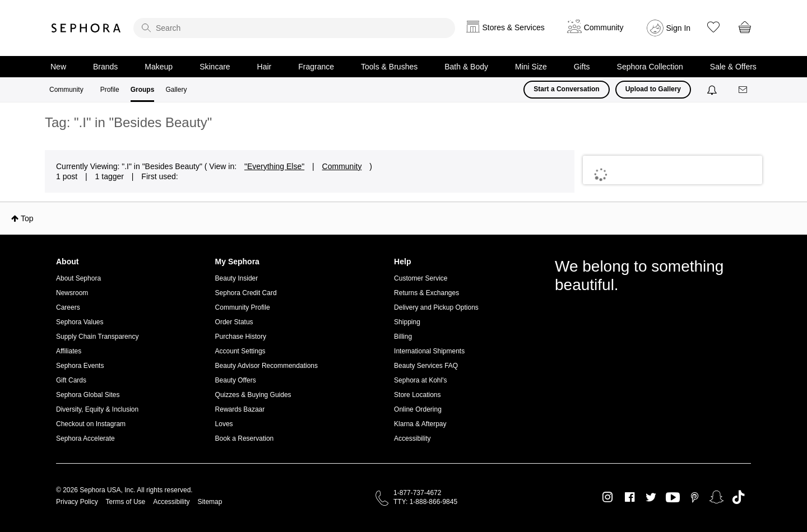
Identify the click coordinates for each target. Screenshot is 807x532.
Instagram (608, 497)
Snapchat (716, 497)
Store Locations (417, 395)
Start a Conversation (566, 89)
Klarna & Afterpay (420, 424)
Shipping (407, 322)
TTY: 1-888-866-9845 (425, 502)
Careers (68, 307)
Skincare (215, 67)
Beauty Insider (237, 278)
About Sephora (78, 278)
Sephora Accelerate (85, 438)
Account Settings (240, 351)
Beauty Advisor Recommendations (266, 366)
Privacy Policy (77, 502)
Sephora (86, 28)
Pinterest (695, 497)
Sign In (679, 28)
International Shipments (429, 351)
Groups (143, 90)
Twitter (651, 497)
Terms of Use (126, 502)
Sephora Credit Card (246, 293)
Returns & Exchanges (426, 293)
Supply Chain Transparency (97, 337)
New (58, 67)
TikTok (738, 497)
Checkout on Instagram (91, 424)
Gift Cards (71, 380)
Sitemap (210, 502)
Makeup (159, 67)
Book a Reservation (245, 438)
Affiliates (69, 351)
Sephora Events (80, 366)
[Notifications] (713, 90)
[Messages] (744, 90)
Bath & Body (466, 67)
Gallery (176, 90)
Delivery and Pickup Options (436, 307)
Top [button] (27, 218)
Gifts (582, 67)
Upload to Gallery (653, 89)
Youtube (673, 498)
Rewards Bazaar (240, 409)
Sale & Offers (733, 67)
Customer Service (421, 278)
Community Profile (243, 307)
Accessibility (412, 438)
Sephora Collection (650, 67)
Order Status (234, 322)
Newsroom (72, 293)
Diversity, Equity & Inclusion (97, 409)
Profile (110, 90)
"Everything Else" (274, 166)
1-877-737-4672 (417, 493)
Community (66, 90)
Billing (403, 337)
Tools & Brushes (389, 67)
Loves (224, 424)
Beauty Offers (236, 380)
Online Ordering (418, 409)
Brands (105, 67)
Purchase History (241, 337)
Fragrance (316, 67)
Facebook (630, 497)
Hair (265, 67)
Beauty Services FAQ (426, 366)
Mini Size (531, 67)
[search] (294, 28)
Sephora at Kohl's (420, 380)
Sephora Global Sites (88, 395)
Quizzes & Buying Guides (253, 395)
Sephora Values (80, 322)
